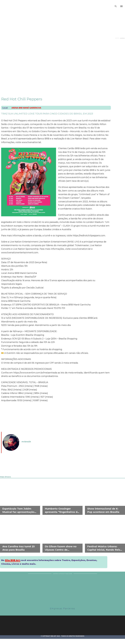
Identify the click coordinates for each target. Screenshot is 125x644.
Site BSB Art (13, 560)
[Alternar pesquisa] (116, 6)
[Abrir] (121, 6)
